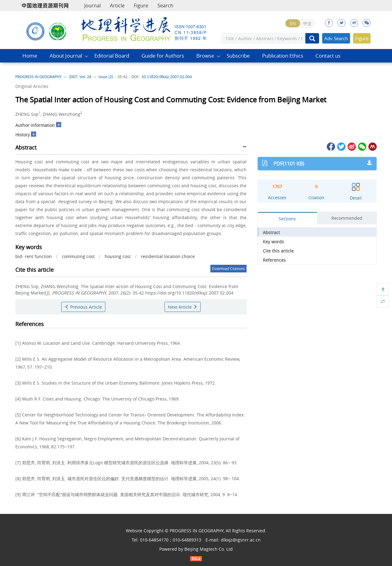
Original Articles (32, 86)
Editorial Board (112, 56)
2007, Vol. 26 (80, 77)
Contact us (328, 56)
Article (117, 6)
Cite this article (278, 251)
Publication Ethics (283, 56)
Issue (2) (106, 77)
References (274, 260)
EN (293, 23)
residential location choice (168, 256)
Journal (92, 6)
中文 (307, 23)
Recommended (347, 218)
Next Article (183, 307)
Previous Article (83, 307)
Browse (205, 56)
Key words (273, 242)
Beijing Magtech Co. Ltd (209, 549)
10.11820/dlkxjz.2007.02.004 (167, 77)
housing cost (118, 256)
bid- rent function (34, 256)
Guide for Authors (163, 56)
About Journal (66, 56)
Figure (141, 6)
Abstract (271, 232)
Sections (287, 219)
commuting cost (78, 256)
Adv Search (336, 38)
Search (165, 6)
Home (30, 56)
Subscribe (238, 56)
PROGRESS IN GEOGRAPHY (38, 77)
